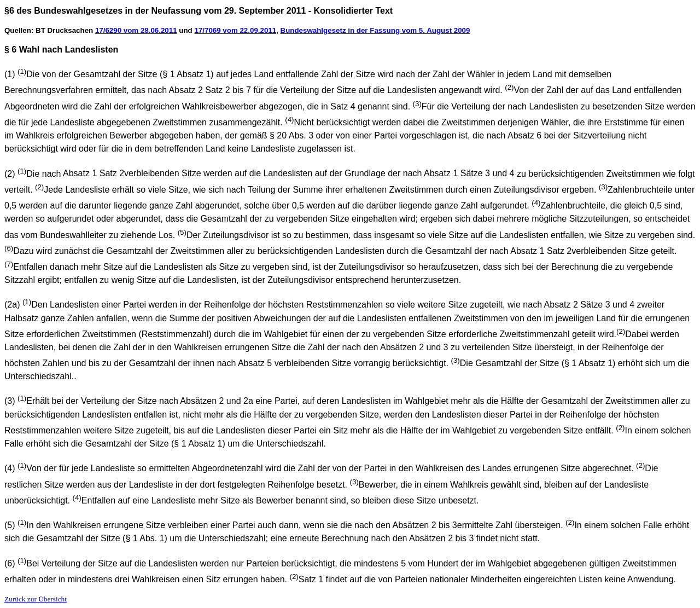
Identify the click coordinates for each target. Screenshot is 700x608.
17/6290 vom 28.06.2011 (136, 30)
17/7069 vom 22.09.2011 (235, 30)
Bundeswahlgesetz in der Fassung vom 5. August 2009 (375, 30)
